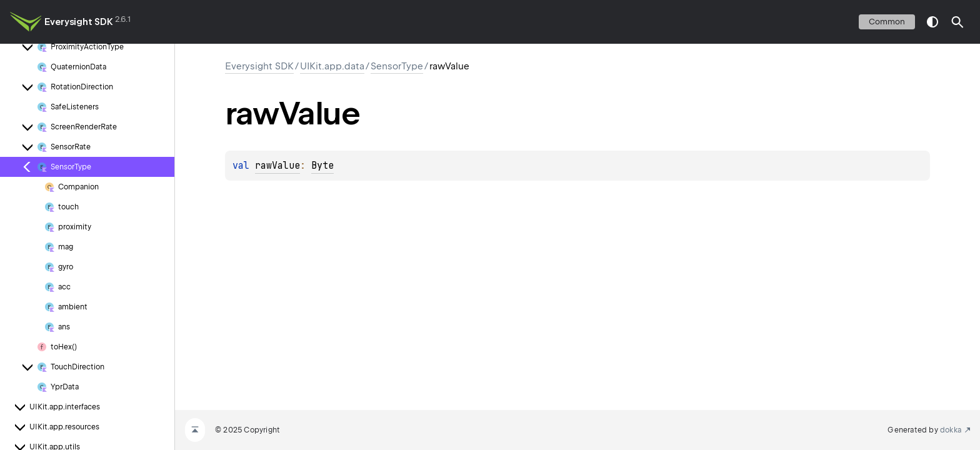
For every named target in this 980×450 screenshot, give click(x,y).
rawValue (277, 166)
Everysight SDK (79, 22)
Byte (322, 166)
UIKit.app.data (332, 66)
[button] (957, 22)
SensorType (397, 66)
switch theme (932, 22)
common (887, 22)
